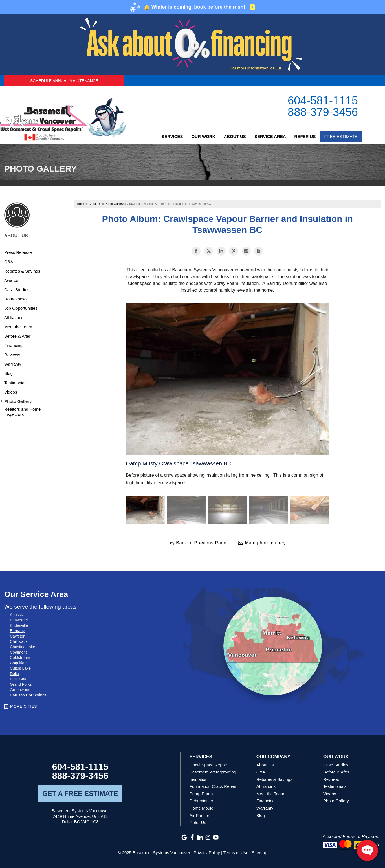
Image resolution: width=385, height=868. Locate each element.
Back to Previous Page (198, 543)
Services (172, 136)
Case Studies (17, 290)
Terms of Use (236, 853)
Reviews (12, 355)
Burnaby (17, 631)
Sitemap (259, 853)
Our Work (203, 136)
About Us (235, 136)
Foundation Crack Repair (213, 786)
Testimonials (16, 383)
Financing (13, 345)
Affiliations (14, 317)
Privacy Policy (207, 853)
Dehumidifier (201, 801)
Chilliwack (19, 641)
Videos (11, 392)
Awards (11, 280)
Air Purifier (199, 815)
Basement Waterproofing (213, 772)
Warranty (13, 364)
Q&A (9, 262)
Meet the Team (18, 327)
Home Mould (202, 808)
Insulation (199, 779)
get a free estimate (80, 793)
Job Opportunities (21, 308)
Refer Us (305, 136)
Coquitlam (19, 663)
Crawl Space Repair (208, 765)
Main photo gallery (262, 543)
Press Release (18, 252)
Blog (8, 373)
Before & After (17, 336)
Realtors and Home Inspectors (22, 412)
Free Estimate (341, 136)
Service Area (270, 136)
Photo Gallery (18, 401)
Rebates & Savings (22, 271)
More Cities (24, 706)
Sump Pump (201, 794)
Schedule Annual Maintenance (64, 81)
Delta (15, 674)
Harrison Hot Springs (28, 695)
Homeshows (16, 299)
